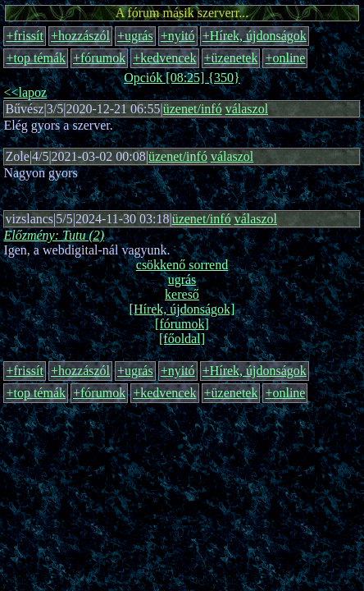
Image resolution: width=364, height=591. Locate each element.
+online (285, 58)
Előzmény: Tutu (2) (54, 235)
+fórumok (99, 58)
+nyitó (178, 36)
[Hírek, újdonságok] (182, 309)
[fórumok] (182, 324)
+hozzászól (80, 36)
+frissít (24, 36)
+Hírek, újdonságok (255, 36)
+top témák (36, 58)
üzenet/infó (193, 109)
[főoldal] (182, 339)
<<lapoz (25, 92)
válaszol (247, 109)
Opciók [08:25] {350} (182, 78)
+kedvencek (164, 58)
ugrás (182, 279)
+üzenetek (231, 58)
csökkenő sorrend (182, 265)
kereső (182, 294)
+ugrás (135, 36)
